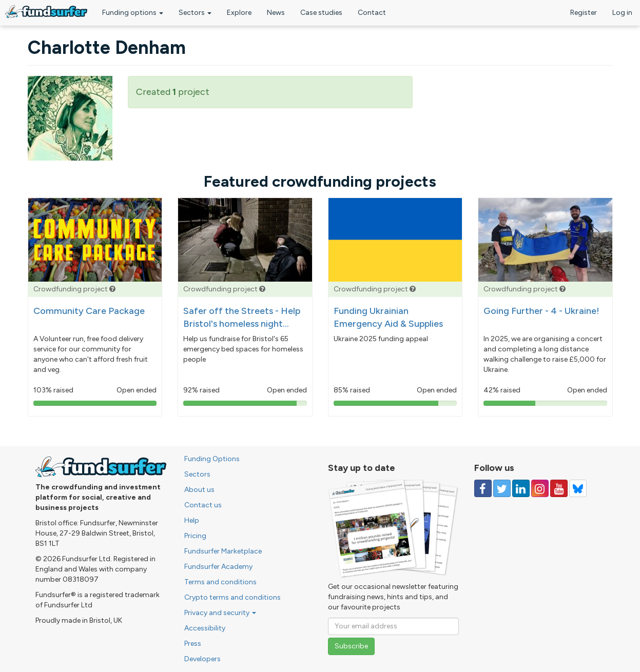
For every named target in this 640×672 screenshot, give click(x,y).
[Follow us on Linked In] (521, 488)
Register (584, 13)
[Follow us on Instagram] (540, 488)
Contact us (203, 505)
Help (192, 520)
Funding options (133, 13)
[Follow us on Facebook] (483, 488)
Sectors (195, 13)
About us (199, 490)
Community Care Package (89, 311)
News (276, 13)
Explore (239, 13)
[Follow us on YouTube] (559, 488)
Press (193, 644)
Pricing (195, 536)
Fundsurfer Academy (218, 567)
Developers (202, 659)
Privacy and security (220, 613)
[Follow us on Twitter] (502, 488)
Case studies (321, 13)
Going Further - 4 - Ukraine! (541, 311)
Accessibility (205, 628)
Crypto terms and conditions (232, 597)
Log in (622, 13)
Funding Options (212, 459)
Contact (372, 13)
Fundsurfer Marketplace (223, 551)
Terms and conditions (220, 582)
